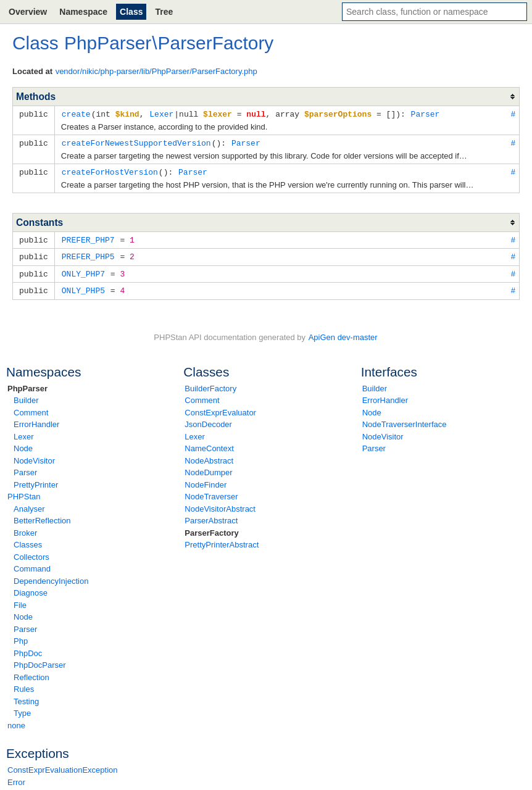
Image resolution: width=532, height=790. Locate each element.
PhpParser (27, 384)
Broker (25, 529)
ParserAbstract (211, 516)
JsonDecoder (208, 420)
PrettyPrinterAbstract (222, 540)
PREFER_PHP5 (88, 254)
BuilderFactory (210, 384)
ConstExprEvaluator (220, 408)
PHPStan (24, 492)
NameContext (209, 444)
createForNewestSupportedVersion (136, 142)
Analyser (29, 505)
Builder (26, 396)
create (76, 114)
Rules (24, 685)
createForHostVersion (110, 170)
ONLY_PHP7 (83, 270)
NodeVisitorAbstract (220, 505)
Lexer (24, 432)
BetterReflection (42, 516)
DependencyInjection (51, 577)
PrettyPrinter (36, 480)
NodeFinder (206, 480)
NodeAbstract (209, 456)
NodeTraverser (211, 492)
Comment (31, 408)
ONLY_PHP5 (83, 286)
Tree (164, 12)
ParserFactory (211, 529)
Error (16, 778)
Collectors (31, 553)
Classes (28, 540)
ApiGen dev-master (343, 333)
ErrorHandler (36, 420)
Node (23, 444)
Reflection (31, 673)
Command (32, 564)
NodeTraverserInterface (405, 420)
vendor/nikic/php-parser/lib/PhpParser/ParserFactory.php (156, 71)
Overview (28, 12)
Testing (26, 697)
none (16, 721)
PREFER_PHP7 (88, 238)
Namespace (83, 12)
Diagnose (31, 588)
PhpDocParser (40, 661)
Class (131, 12)
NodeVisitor (34, 456)
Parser (25, 468)
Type (22, 709)
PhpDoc (28, 649)
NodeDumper (208, 468)
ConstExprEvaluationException (63, 766)
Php (21, 637)
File (20, 601)
